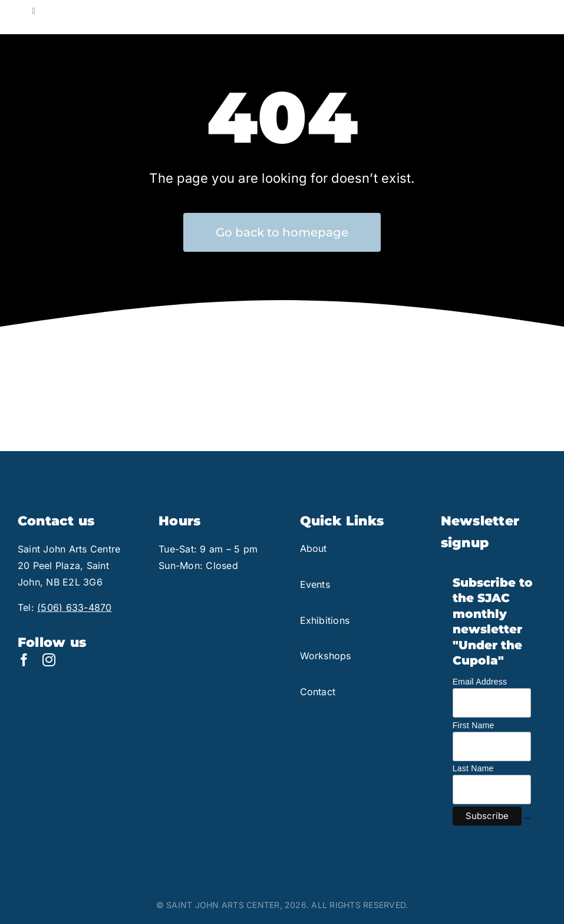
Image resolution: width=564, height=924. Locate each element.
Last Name (473, 768)
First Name (474, 725)
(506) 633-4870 (74, 607)
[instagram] (49, 660)
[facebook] (24, 660)
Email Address (480, 682)
